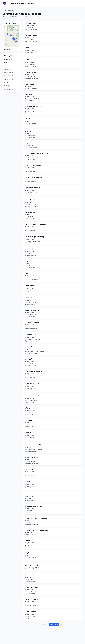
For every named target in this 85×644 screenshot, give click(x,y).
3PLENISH (28, 94)
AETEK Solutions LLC (32, 384)
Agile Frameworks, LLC (33, 445)
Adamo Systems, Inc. (32, 335)
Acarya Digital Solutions (33, 178)
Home (4, 10)
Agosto (27, 482)
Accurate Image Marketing (34, 237)
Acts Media (29, 298)
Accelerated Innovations (33, 188)
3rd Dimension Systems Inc (34, 107)
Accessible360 (30, 212)
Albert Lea (8, 59)
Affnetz (27, 408)
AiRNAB (27, 540)
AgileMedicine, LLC (31, 457)
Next (62, 624)
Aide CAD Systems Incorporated (36, 531)
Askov (7, 83)
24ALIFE (27, 60)
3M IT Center (29, 84)
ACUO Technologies (32, 322)
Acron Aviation (30, 249)
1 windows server (31, 23)
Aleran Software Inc (32, 599)
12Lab (27, 48)
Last (67, 624)
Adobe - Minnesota (31, 347)
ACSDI (27, 261)
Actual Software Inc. (32, 310)
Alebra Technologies (32, 587)
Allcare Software (31, 612)
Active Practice (30, 286)
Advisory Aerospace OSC (33, 371)
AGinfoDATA (29, 469)
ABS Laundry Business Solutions (36, 153)
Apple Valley (9, 76)
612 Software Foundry (32, 119)
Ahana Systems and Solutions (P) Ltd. (38, 518)
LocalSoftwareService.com (21, 3)
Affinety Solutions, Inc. (33, 396)
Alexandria (8, 66)
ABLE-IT (27, 143)
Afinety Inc (29, 420)
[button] (8, 34)
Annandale (8, 73)
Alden (7, 63)
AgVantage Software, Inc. (34, 506)
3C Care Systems (31, 72)
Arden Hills (8, 79)
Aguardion (28, 494)
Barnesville (8, 89)
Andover (8, 69)
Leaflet (7, 48)
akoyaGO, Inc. (30, 553)
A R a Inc (28, 131)
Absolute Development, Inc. (35, 165)
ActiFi (27, 273)
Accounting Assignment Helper (36, 224)
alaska (27, 575)
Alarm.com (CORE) (31, 565)
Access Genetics (30, 200)
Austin (7, 86)
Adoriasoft (28, 359)
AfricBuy (28, 433)
